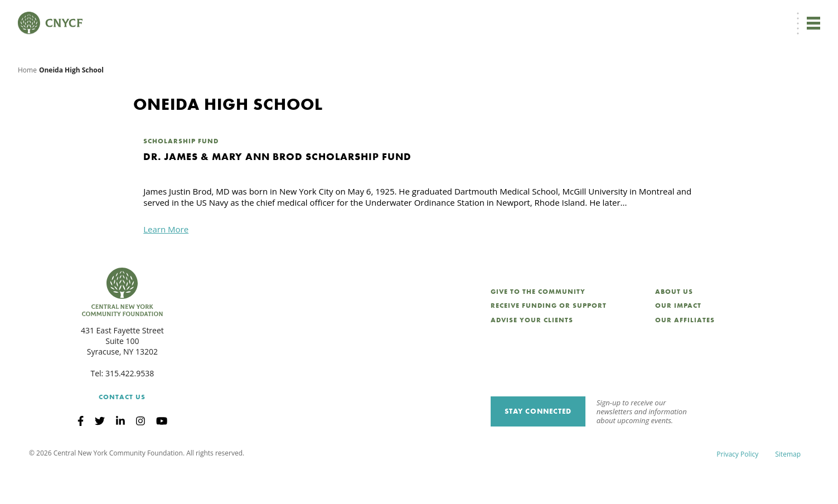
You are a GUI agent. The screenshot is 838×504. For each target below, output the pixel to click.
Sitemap (788, 487)
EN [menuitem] (496, 15)
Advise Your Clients (532, 353)
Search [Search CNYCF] (801, 14)
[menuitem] (494, 15)
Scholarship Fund (181, 174)
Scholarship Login (653, 15)
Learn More (166, 262)
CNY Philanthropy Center (732, 15)
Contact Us (122, 430)
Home (27, 103)
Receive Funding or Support (549, 338)
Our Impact (678, 338)
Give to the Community (538, 324)
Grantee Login (592, 15)
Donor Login (539, 15)
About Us (674, 324)
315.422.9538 (130, 406)
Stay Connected (538, 444)
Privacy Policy (737, 487)
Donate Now (442, 14)
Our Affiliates (685, 353)
